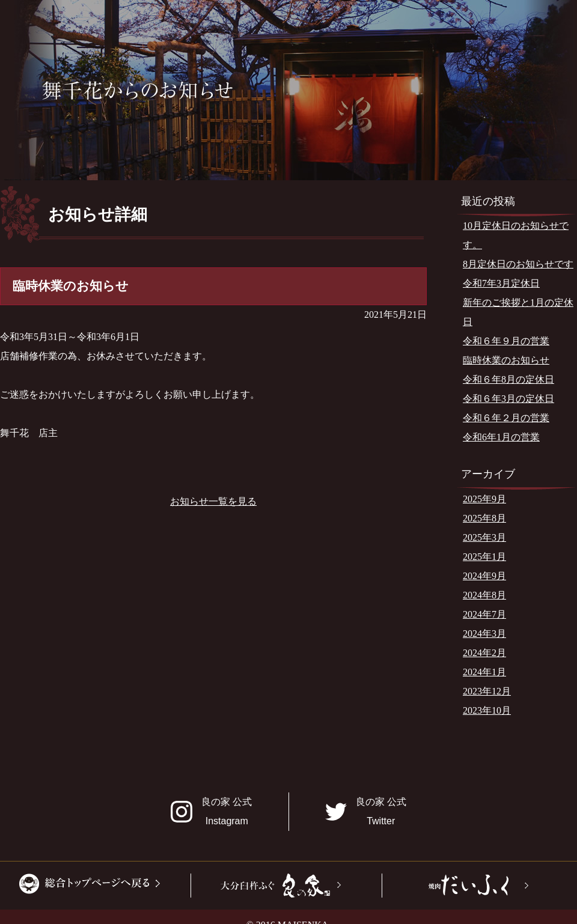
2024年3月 (484, 634)
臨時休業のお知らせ (506, 360)
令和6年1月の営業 (501, 437)
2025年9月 (484, 499)
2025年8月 (484, 518)
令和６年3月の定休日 (508, 399)
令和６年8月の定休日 (508, 379)
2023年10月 (487, 710)
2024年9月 (484, 576)
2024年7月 (484, 614)
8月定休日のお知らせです (518, 264)
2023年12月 (487, 691)
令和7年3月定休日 (501, 283)
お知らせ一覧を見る (213, 501)
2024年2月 (484, 653)
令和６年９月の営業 (506, 341)
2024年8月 (484, 595)
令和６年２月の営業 (506, 418)
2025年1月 (484, 557)
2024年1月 (484, 672)
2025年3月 (484, 537)
